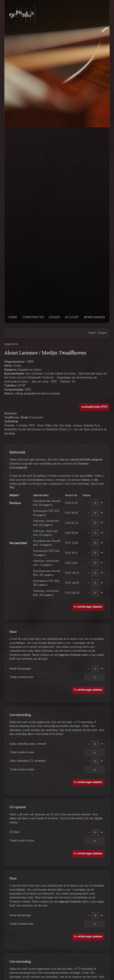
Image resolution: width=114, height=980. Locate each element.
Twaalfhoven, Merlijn (16, 418)
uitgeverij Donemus (70, 655)
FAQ (12, 488)
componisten (33, 318)
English (92, 333)
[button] (94, 407)
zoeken (54, 318)
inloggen (102, 333)
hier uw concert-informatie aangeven (81, 460)
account (72, 318)
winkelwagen (94, 318)
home (13, 318)
